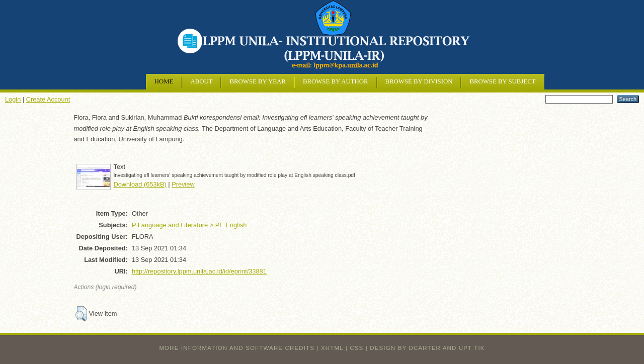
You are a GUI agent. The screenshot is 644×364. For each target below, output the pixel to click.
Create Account (48, 99)
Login (13, 99)
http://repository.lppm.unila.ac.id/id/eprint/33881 (199, 271)
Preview (183, 184)
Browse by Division (419, 81)
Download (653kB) (140, 184)
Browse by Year (257, 81)
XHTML (332, 348)
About (201, 81)
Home (164, 81)
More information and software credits (237, 348)
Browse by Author (336, 81)
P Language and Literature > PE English (189, 225)
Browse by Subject (502, 81)
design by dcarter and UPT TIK (427, 348)
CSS (356, 348)
